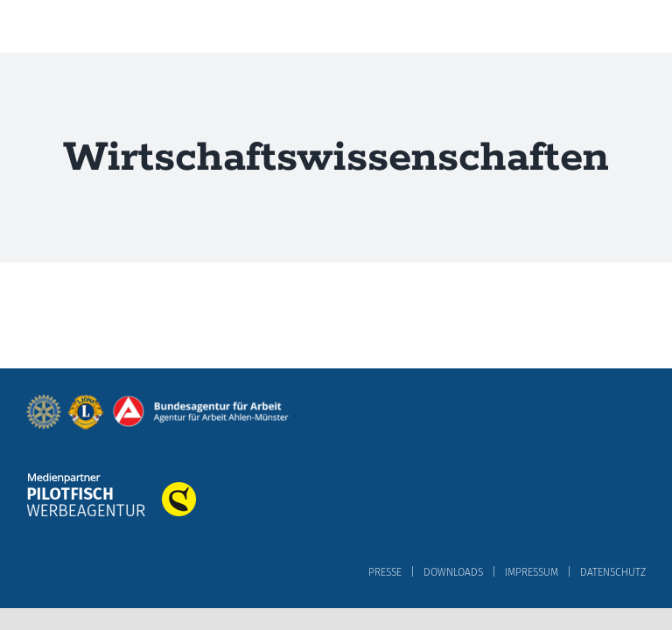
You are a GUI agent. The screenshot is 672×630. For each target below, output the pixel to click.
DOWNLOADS (453, 572)
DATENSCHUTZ (613, 572)
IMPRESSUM (532, 572)
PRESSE (385, 572)
